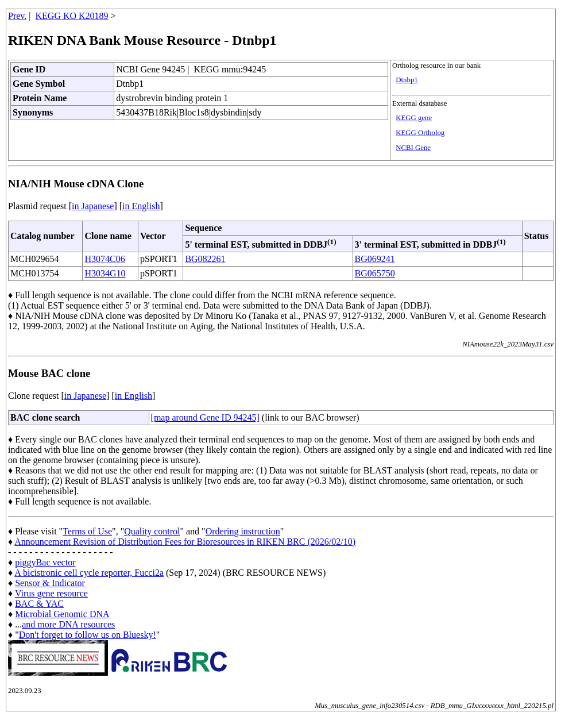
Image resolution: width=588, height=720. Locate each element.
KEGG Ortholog (420, 133)
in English (141, 206)
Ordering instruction (243, 531)
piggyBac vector (45, 562)
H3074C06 (105, 259)
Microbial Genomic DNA (62, 614)
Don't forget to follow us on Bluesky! (88, 635)
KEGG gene (414, 118)
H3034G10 (105, 273)
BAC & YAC (39, 604)
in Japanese (93, 206)
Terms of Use (87, 531)
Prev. (17, 16)
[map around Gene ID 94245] (205, 417)
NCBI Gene (413, 148)
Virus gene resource (51, 593)
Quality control (152, 531)
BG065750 (375, 273)
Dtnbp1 (407, 80)
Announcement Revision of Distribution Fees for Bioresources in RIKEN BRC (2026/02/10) (185, 542)
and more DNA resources (68, 624)
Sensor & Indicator (50, 583)
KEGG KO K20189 (72, 16)
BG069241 (375, 259)
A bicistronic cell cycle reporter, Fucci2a (89, 573)
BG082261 (205, 259)
